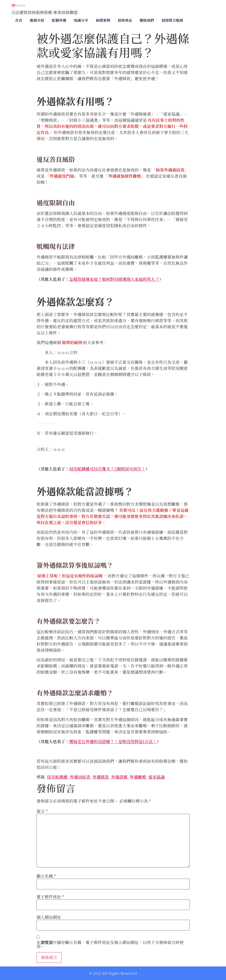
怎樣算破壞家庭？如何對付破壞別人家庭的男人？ (114, 279)
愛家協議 (157, 777)
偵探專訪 (125, 20)
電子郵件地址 (50, 897)
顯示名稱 (46, 876)
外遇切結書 (80, 777)
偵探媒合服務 (172, 20)
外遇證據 (119, 777)
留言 (42, 811)
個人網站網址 (49, 917)
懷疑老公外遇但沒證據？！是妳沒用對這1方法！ (113, 741)
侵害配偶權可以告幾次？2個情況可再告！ (107, 469)
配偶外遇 (59, 20)
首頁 (19, 20)
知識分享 (81, 20)
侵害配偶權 (57, 777)
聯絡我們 (147, 20)
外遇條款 (101, 777)
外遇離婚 (138, 777)
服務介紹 (37, 20)
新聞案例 (103, 20)
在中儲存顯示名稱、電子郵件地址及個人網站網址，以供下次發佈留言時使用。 (110, 945)
